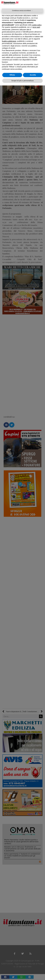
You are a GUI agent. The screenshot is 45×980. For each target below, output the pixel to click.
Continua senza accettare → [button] (22, 11)
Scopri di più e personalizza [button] (22, 81)
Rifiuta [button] (12, 75)
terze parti (36, 27)
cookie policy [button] (37, 25)
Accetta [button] (33, 75)
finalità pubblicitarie (9, 41)
